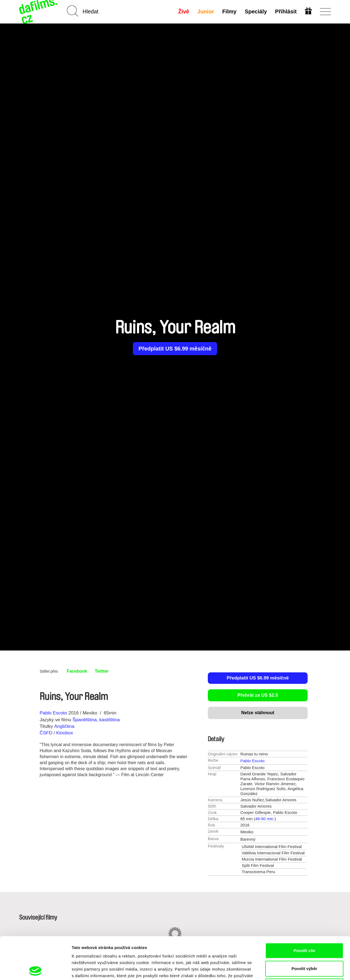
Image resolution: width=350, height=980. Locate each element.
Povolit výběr (304, 926)
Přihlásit (286, 11)
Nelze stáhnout (258, 713)
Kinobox (64, 733)
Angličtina (64, 726)
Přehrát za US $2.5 (258, 695)
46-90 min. (265, 819)
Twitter (102, 671)
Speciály (256, 11)
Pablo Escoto (53, 713)
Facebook (77, 671)
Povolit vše (304, 908)
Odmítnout (304, 944)
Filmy (229, 11)
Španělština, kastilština (96, 720)
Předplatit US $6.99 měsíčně (175, 349)
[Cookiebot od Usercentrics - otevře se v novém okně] (35, 969)
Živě (184, 11)
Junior (206, 11)
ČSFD (47, 733)
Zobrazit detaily (289, 969)
